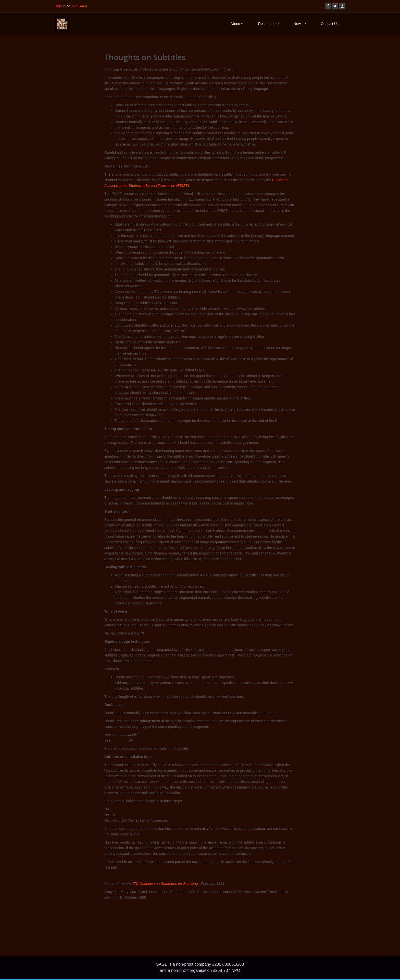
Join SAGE (80, 6)
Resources (268, 24)
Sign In (60, 6)
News (300, 24)
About (237, 24)
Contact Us (330, 24)
